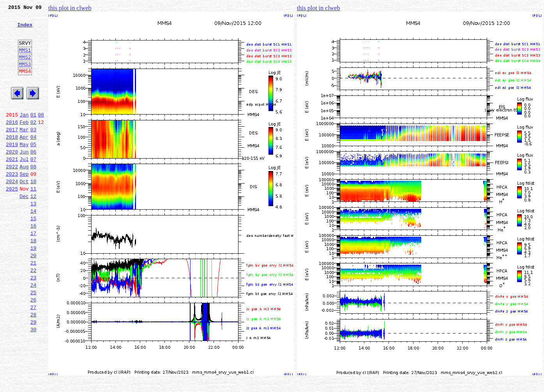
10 (34, 210)
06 (34, 176)
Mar (24, 150)
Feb (24, 142)
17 (34, 270)
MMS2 (25, 67)
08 (34, 193)
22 (34, 313)
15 (34, 253)
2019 (12, 168)
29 (34, 373)
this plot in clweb (70, 8)
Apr (24, 159)
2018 (12, 159)
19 (34, 288)
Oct (24, 210)
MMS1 (25, 59)
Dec (24, 228)
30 (34, 382)
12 (34, 228)
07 (34, 185)
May (24, 168)
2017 (12, 150)
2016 (12, 142)
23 (34, 322)
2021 (12, 185)
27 (34, 356)
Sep (24, 202)
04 (34, 159)
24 (34, 330)
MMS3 (25, 76)
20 (34, 296)
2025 (12, 219)
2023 (12, 202)
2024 (12, 210)
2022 (12, 193)
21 (34, 305)
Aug (24, 193)
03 (34, 150)
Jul (24, 185)
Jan (24, 133)
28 (34, 365)
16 (34, 262)
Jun (24, 176)
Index (25, 29)
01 (34, 133)
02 (34, 142)
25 (34, 339)
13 (34, 236)
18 (34, 279)
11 (34, 219)
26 (34, 348)
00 (41, 133)
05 (34, 168)
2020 (12, 176)
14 (34, 245)
